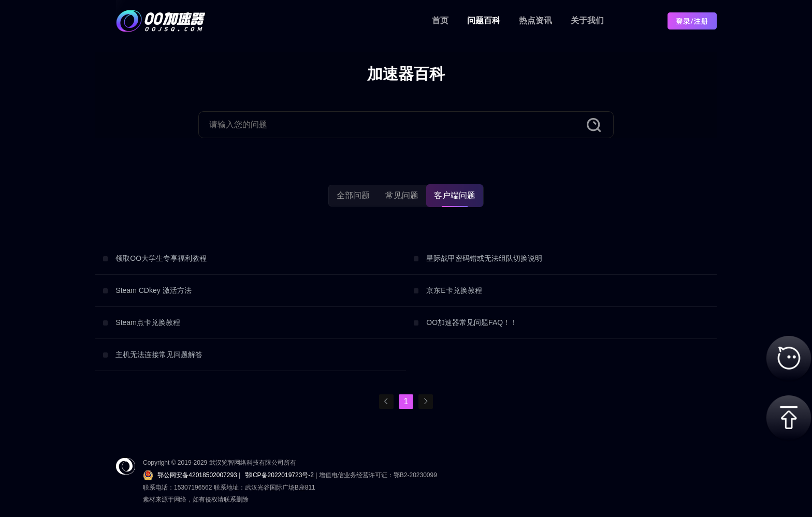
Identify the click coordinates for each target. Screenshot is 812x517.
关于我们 (587, 20)
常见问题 (402, 195)
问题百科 (484, 20)
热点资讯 (535, 20)
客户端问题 (455, 195)
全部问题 (353, 195)
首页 (440, 20)
